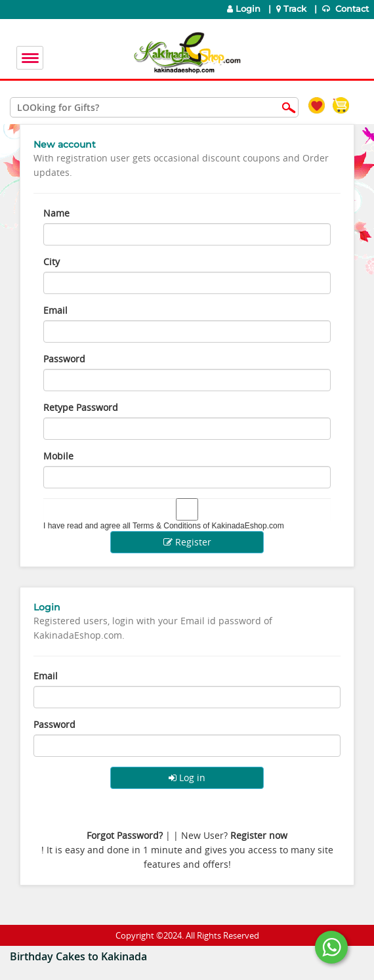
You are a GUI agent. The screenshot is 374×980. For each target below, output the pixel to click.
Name (56, 213)
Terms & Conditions (167, 526)
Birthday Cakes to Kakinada (78, 956)
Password (64, 359)
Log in (187, 778)
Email (55, 310)
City (52, 262)
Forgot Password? (125, 835)
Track (293, 9)
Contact (347, 9)
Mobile (58, 456)
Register (187, 542)
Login (244, 9)
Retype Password (81, 407)
